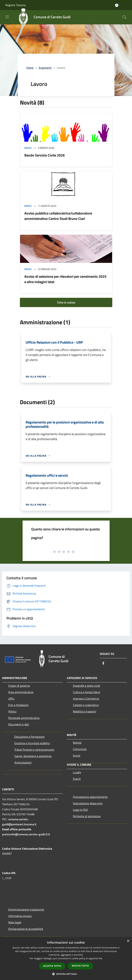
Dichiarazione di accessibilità (26, 929)
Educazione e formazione (29, 737)
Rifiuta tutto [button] (80, 966)
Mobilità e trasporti (85, 711)
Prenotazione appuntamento (90, 797)
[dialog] (66, 959)
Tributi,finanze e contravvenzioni (34, 750)
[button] (66, 974)
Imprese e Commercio (86, 699)
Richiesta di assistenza (87, 816)
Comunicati (80, 749)
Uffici (11, 699)
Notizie (77, 743)
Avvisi (28, 148)
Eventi (77, 779)
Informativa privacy (20, 916)
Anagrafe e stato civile (87, 686)
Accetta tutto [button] (52, 966)
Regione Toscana (15, 5)
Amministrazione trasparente (26, 909)
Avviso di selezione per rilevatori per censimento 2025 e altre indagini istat (65, 279)
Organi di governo (19, 686)
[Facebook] (103, 664)
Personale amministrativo (24, 718)
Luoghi (77, 772)
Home (30, 68)
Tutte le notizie (66, 302)
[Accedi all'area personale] (117, 5)
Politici (12, 711)
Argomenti (45, 68)
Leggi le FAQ (80, 810)
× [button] (128, 941)
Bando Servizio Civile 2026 (45, 155)
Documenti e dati (19, 724)
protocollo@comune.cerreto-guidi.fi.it (26, 834)
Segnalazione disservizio (88, 803)
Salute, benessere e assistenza (33, 756)
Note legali (15, 922)
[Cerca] (124, 17)
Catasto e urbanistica (86, 705)
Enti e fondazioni (18, 705)
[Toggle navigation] (7, 17)
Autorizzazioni (23, 762)
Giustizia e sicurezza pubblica (32, 743)
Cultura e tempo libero (87, 692)
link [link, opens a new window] (100, 958)
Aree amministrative (21, 692)
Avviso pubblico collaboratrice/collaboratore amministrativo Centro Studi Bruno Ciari (58, 216)
